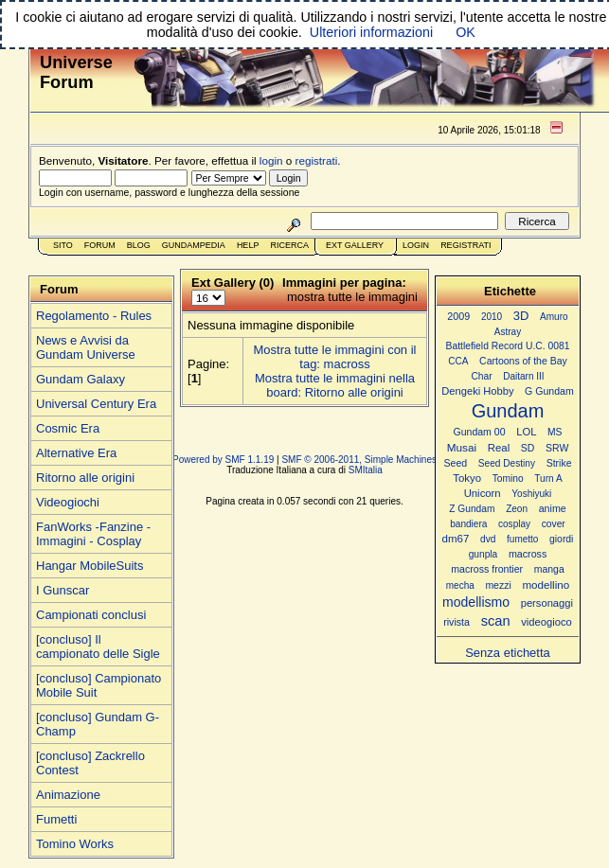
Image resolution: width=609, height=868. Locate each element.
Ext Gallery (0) (233, 283)
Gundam (508, 411)
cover (554, 524)
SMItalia (366, 470)
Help (248, 245)
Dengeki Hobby (477, 391)
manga (549, 569)
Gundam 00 (480, 432)
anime (553, 508)
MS (555, 432)
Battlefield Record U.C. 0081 (508, 346)
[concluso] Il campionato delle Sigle (98, 647)
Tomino (508, 478)
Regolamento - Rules (94, 316)
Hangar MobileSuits (90, 566)
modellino (546, 585)
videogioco (546, 622)
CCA (458, 361)
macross (528, 554)
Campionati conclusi (91, 615)
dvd (488, 539)
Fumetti (56, 819)
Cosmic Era (68, 428)
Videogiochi (68, 502)
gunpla (484, 554)
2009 (458, 316)
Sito (63, 245)
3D (521, 316)
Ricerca (289, 245)
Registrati (466, 245)
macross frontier (487, 569)
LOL (526, 432)
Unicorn (483, 493)
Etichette (510, 291)
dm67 (456, 539)
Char (481, 376)
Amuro (554, 317)
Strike (559, 463)
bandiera (468, 524)
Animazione (68, 795)
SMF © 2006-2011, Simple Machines (359, 460)
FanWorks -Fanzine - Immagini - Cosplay (93, 534)
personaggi (547, 603)
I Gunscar (63, 590)
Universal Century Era (96, 404)
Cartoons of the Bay (523, 361)
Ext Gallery (355, 245)
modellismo (476, 602)
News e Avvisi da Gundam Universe (86, 347)
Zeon (517, 509)
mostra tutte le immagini (352, 297)
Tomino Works (75, 844)
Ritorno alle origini (85, 478)
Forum (100, 245)
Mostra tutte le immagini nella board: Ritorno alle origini (335, 385)
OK (466, 32)
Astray (508, 332)
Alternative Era (76, 453)
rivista (457, 622)
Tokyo (467, 478)
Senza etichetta (508, 653)
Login (416, 245)
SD (528, 448)
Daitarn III (523, 376)
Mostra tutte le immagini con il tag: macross (335, 357)
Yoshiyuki (531, 494)
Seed (455, 463)
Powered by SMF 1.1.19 (223, 460)
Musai (462, 447)
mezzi (498, 585)
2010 (492, 317)
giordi (561, 539)
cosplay (514, 524)
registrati (317, 160)
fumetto (522, 539)
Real (499, 448)
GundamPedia (194, 245)
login (271, 160)
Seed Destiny (507, 463)
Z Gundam (472, 509)
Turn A (548, 478)
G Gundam (549, 391)
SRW (557, 448)
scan (496, 621)
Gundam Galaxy (81, 379)
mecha (460, 585)
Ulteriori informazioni (371, 32)
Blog (139, 245)
